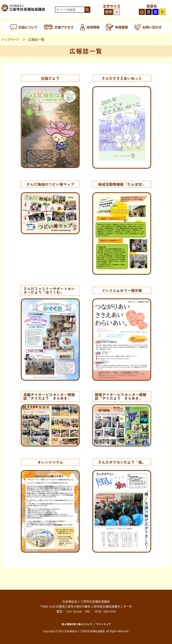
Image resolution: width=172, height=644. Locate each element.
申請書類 (117, 27)
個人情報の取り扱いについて (75, 624)
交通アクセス (59, 27)
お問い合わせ (148, 27)
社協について (24, 27)
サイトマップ (108, 624)
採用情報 (90, 27)
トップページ (11, 39)
